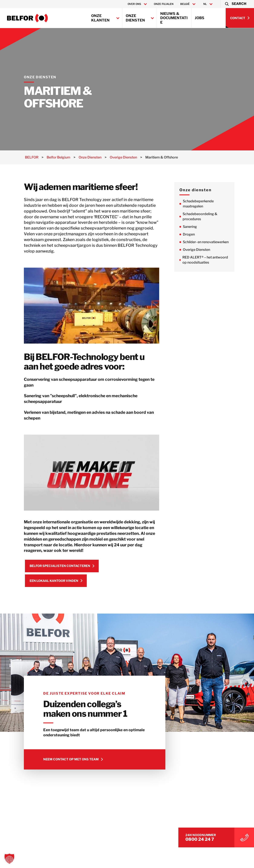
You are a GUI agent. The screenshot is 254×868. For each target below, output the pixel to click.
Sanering (196, 227)
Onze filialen (164, 4)
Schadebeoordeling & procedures (206, 216)
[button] (235, 4)
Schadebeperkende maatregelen (204, 204)
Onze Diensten (135, 18)
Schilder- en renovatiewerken (212, 242)
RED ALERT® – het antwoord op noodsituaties (211, 260)
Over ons (134, 4)
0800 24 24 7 (210, 838)
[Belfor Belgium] (27, 18)
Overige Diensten (202, 250)
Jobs (200, 18)
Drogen (195, 234)
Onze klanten (100, 18)
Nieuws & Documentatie (174, 18)
